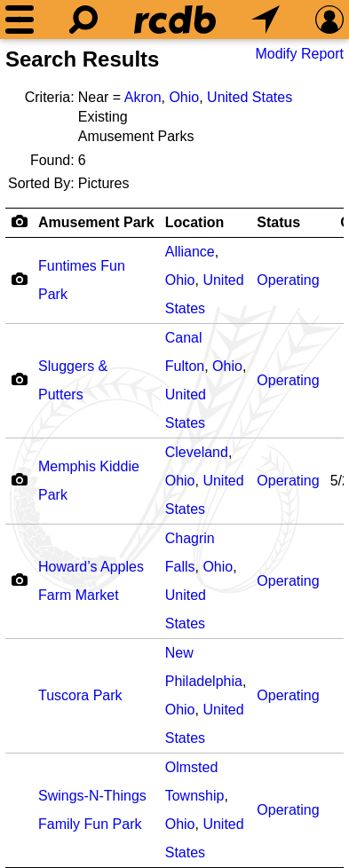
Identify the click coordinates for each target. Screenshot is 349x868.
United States (250, 97)
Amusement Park (96, 222)
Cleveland (197, 452)
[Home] (175, 20)
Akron (143, 97)
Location (195, 222)
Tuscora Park (80, 695)
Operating (288, 280)
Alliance (190, 252)
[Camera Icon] (19, 279)
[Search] (83, 20)
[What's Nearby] (266, 20)
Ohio (184, 97)
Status (278, 222)
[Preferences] (329, 20)
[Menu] (20, 20)
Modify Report (299, 54)
